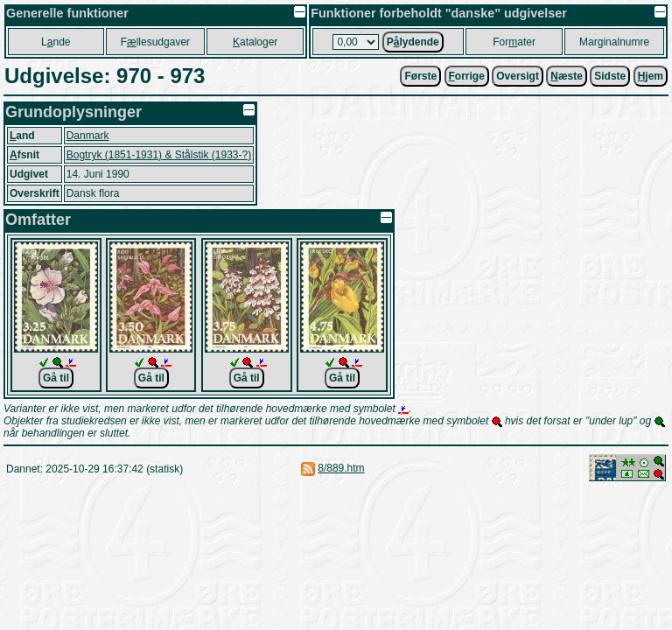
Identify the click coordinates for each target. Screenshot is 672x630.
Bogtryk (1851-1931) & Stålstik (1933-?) (159, 155)
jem (651, 76)
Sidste (610, 76)
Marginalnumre (614, 42)
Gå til (56, 378)
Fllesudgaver (155, 42)
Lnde (56, 42)
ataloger (255, 42)
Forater (514, 42)
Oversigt (518, 76)
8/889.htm (341, 468)
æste (567, 76)
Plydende (413, 42)
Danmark (88, 136)
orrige (467, 76)
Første (420, 76)
